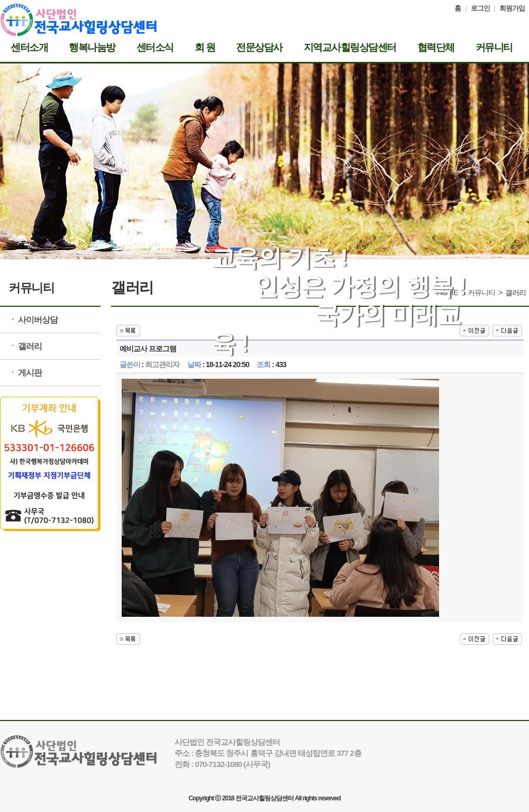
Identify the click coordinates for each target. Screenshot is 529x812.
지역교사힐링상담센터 (350, 48)
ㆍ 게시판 (25, 373)
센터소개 (29, 48)
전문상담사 (259, 48)
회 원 (205, 48)
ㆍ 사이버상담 (33, 320)
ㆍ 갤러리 (25, 346)
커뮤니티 (494, 48)
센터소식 (155, 48)
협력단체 (436, 48)
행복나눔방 (92, 48)
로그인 (480, 8)
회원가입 (512, 8)
